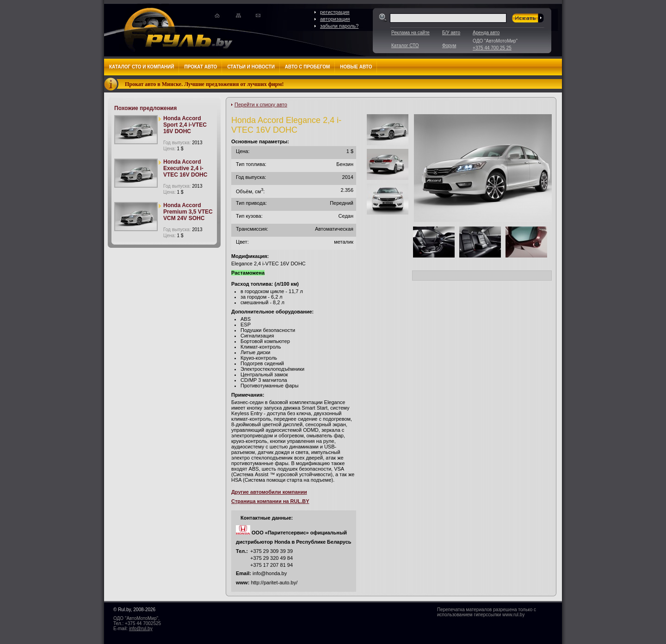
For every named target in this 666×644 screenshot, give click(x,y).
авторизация (335, 19)
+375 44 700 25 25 (492, 48)
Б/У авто (451, 33)
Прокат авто (200, 67)
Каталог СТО (405, 46)
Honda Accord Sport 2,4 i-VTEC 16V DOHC (185, 125)
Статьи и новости (251, 67)
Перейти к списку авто (261, 104)
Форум (449, 46)
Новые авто (356, 67)
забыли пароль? (339, 26)
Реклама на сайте (410, 33)
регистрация (335, 12)
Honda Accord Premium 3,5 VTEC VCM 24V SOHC (188, 212)
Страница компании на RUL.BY (270, 501)
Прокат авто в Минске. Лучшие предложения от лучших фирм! (204, 84)
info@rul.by (141, 629)
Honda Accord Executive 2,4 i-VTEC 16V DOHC (185, 168)
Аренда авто (486, 33)
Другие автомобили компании (269, 492)
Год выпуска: (183, 143)
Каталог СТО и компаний (142, 67)
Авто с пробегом (308, 67)
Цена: (173, 149)
